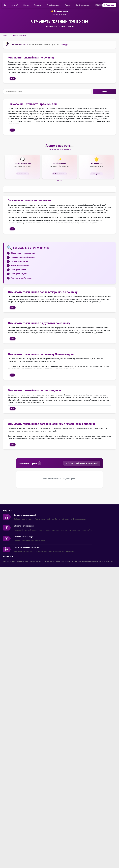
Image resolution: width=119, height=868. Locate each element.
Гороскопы (38, 5)
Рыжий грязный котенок (20, 266)
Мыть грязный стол (18, 270)
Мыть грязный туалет (19, 274)
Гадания (68, 5)
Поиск (105, 92)
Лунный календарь (54, 5)
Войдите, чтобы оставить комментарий (82, 464)
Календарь (64, 45)
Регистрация (109, 5)
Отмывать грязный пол (19, 36)
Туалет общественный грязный (23, 258)
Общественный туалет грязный (23, 253)
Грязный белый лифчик (20, 262)
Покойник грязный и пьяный (22, 278)
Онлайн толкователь (83, 5)
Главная (5, 36)
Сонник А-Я (15, 5)
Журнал (27, 5)
